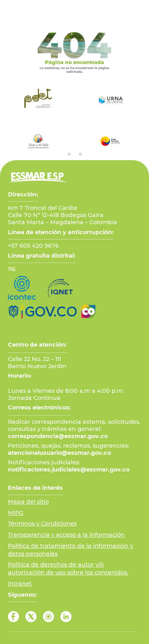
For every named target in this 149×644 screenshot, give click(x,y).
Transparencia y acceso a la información (66, 535)
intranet (20, 584)
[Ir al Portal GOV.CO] (42, 311)
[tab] (69, 154)
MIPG (16, 513)
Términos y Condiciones (42, 524)
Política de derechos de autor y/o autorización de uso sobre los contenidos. (68, 568)
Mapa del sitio (28, 502)
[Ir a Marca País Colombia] (88, 311)
